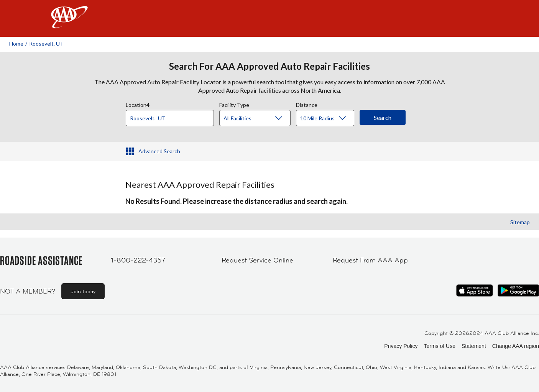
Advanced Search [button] (159, 151)
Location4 (138, 104)
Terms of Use (439, 346)
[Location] (170, 118)
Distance (307, 104)
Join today (83, 291)
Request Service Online (257, 260)
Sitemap (520, 222)
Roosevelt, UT (46, 43)
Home (16, 43)
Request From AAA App (370, 260)
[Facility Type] (261, 118)
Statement (474, 346)
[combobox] (173, 116)
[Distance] (328, 118)
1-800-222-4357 (138, 260)
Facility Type (234, 104)
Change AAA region (516, 346)
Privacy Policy (401, 346)
